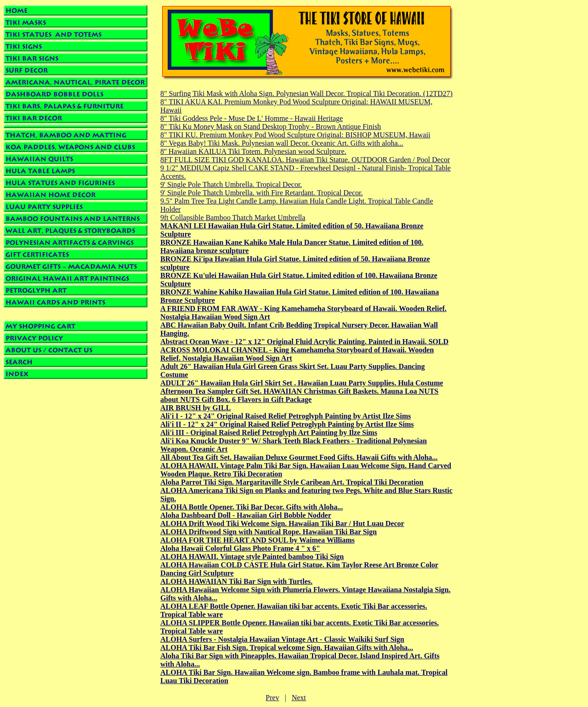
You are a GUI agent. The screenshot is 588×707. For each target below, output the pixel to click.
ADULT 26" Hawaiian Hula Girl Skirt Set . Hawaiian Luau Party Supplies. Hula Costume (302, 383)
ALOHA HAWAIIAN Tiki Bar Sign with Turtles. (236, 581)
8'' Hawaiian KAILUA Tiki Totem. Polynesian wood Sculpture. (253, 151)
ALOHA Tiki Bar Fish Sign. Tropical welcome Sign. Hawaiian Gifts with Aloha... (287, 648)
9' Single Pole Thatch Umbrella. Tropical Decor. (231, 184)
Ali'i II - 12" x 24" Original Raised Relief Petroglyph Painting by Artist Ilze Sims (287, 424)
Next (299, 698)
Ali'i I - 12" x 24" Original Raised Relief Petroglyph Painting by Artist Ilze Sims (286, 416)
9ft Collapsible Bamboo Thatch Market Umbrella (233, 218)
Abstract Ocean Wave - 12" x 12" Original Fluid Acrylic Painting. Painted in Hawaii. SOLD (304, 342)
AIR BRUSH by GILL (195, 408)
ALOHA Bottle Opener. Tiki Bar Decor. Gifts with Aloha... (252, 507)
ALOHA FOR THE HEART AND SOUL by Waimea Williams (257, 540)
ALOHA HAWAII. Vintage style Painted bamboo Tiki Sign (252, 557)
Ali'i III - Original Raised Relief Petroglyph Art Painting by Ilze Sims (269, 433)
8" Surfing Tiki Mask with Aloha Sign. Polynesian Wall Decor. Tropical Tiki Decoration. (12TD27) (306, 93)
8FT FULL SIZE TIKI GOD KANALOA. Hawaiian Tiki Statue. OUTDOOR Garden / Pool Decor (305, 160)
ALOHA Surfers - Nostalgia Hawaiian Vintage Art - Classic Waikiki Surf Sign (282, 639)
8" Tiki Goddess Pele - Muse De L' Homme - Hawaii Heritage (252, 118)
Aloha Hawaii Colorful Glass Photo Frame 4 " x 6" (240, 548)
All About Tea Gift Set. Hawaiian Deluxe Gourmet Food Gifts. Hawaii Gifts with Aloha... (299, 457)
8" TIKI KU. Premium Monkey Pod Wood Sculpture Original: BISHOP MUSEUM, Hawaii (295, 135)
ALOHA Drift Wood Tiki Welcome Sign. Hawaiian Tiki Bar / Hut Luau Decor (282, 523)
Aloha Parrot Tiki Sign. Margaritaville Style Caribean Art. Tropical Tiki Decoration (292, 482)
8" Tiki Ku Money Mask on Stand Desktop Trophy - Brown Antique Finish (271, 127)
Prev (272, 698)
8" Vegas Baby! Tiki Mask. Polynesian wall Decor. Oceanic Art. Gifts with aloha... (282, 143)
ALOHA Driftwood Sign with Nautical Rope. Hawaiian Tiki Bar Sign (269, 532)
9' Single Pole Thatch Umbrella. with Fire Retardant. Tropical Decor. (262, 193)
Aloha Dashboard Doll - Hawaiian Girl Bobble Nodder (246, 515)
